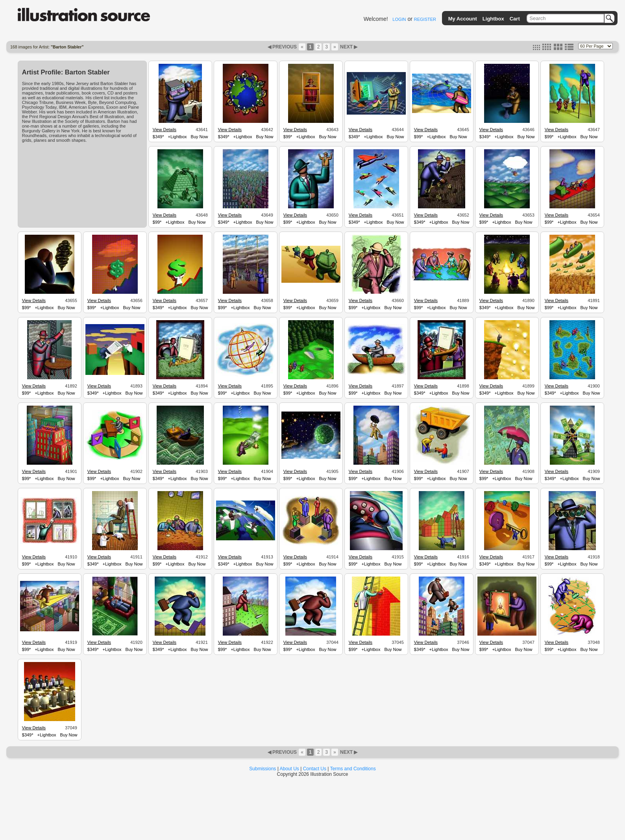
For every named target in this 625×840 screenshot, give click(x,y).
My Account (463, 19)
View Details (165, 130)
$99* (288, 137)
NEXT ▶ (348, 47)
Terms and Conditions (353, 769)
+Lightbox (178, 137)
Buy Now (200, 137)
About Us (289, 769)
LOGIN (399, 19)
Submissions (263, 769)
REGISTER (425, 19)
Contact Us (315, 769)
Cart (515, 19)
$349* (158, 137)
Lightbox (493, 19)
